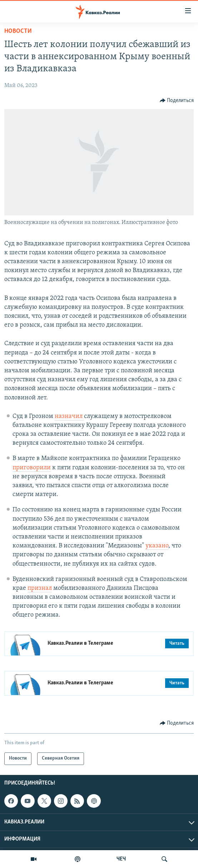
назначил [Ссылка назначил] (69, 416)
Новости (18, 31)
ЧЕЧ (121, 859)
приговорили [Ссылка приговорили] (32, 468)
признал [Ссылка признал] (40, 588)
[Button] (177, 101)
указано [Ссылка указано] (157, 546)
